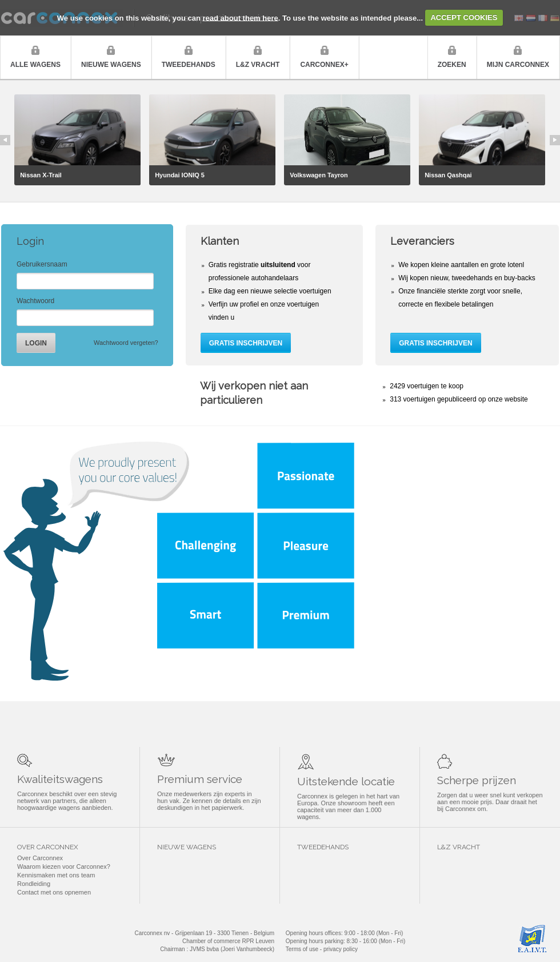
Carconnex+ (324, 65)
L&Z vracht (258, 65)
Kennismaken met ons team (56, 875)
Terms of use (302, 949)
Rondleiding (34, 884)
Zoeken (452, 65)
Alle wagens (35, 65)
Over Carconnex (40, 858)
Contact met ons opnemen (54, 892)
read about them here (241, 17)
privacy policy (341, 949)
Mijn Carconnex (518, 65)
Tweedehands (189, 65)
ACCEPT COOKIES (464, 17)
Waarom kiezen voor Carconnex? (64, 866)
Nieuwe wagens (111, 65)
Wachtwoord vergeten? (126, 343)
